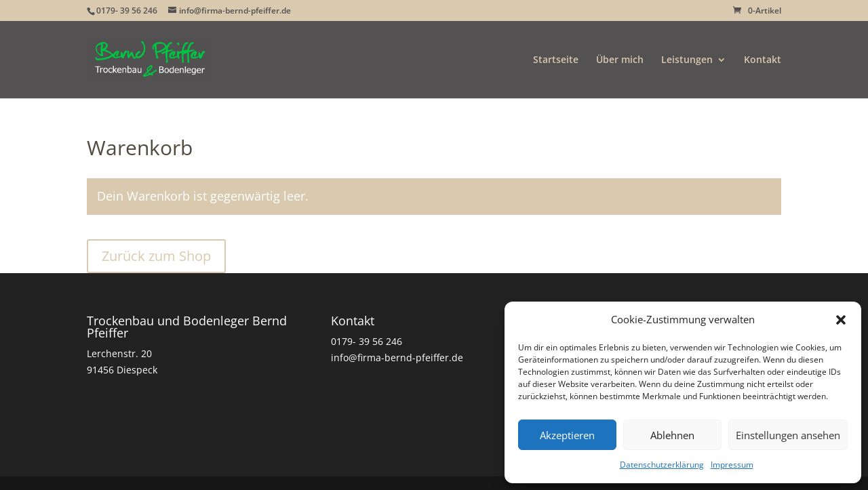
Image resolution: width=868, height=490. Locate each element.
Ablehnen (672, 435)
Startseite (556, 60)
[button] (841, 320)
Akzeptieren (567, 435)
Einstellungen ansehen (788, 435)
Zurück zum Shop (156, 256)
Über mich (620, 60)
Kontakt (763, 60)
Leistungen (687, 60)
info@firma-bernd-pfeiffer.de (397, 358)
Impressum (732, 465)
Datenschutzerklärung (662, 465)
